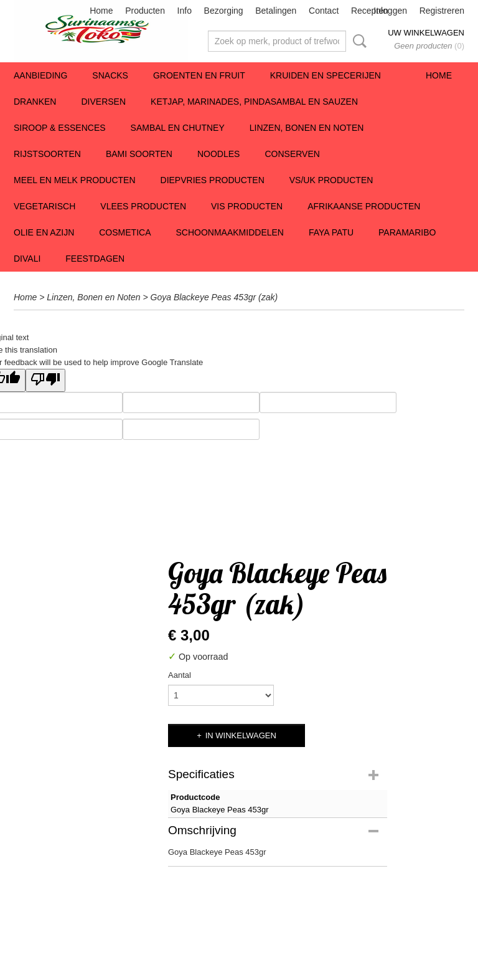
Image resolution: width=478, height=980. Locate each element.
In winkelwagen (241, 735)
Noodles (218, 154)
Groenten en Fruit (199, 75)
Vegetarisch (45, 206)
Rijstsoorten (47, 154)
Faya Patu (331, 232)
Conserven (292, 154)
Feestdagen (95, 259)
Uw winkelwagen (426, 33)
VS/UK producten (331, 180)
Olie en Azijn (44, 232)
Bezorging (224, 11)
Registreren (442, 11)
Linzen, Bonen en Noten (307, 128)
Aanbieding (40, 75)
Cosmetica (125, 232)
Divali (27, 259)
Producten (145, 11)
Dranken (35, 102)
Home (101, 11)
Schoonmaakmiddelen (229, 232)
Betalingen (276, 11)
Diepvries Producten (213, 180)
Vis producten (247, 206)
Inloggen (390, 11)
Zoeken (357, 41)
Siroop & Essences (60, 128)
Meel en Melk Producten (75, 180)
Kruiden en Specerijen (326, 75)
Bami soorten (139, 154)
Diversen (103, 102)
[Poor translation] (45, 380)
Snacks (110, 75)
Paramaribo (407, 232)
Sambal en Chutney (178, 128)
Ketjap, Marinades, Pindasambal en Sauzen (254, 102)
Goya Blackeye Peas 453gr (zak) (214, 297)
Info (185, 11)
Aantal (180, 675)
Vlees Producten (143, 206)
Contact (324, 11)
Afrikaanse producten (364, 206)
